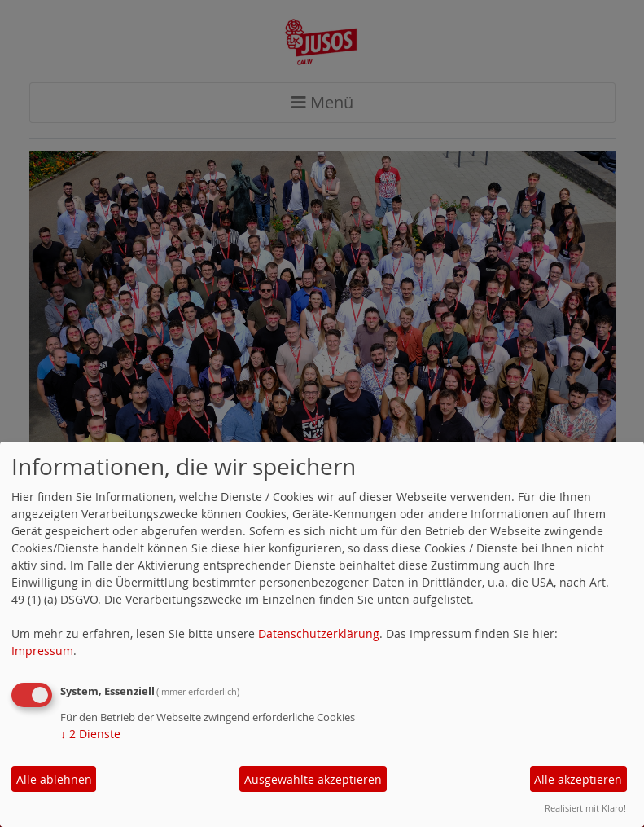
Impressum (42, 651)
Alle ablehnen (54, 779)
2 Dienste (90, 734)
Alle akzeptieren (578, 779)
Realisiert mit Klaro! (585, 808)
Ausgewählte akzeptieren (313, 779)
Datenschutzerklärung (319, 633)
